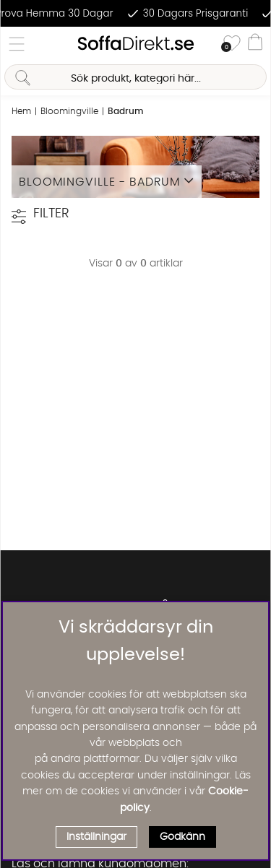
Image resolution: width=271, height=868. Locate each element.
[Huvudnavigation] (17, 44)
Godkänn (182, 837)
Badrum (125, 111)
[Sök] (135, 77)
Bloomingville (69, 111)
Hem (21, 111)
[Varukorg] (255, 44)
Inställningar (96, 837)
